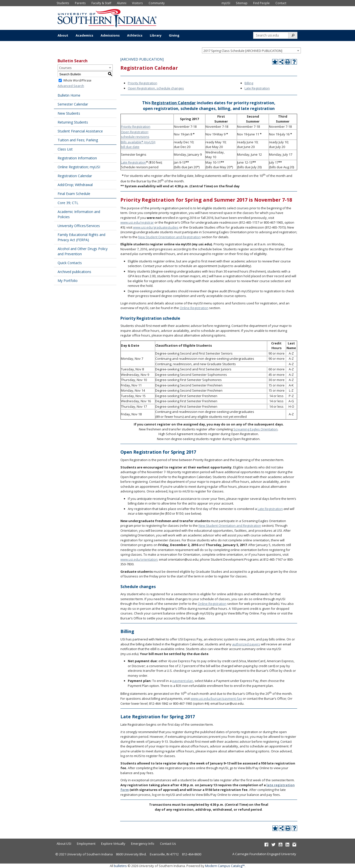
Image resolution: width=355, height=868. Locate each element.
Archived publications (74, 272)
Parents (80, 3)
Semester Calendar (73, 104)
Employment (86, 844)
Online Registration (194, 308)
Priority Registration (143, 83)
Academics (84, 35)
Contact (281, 3)
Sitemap (242, 3)
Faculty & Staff (101, 3)
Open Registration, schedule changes (156, 88)
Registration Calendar (75, 176)
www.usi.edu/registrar (137, 222)
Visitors (137, 3)
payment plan (183, 681)
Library (156, 35)
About (63, 35)
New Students (69, 113)
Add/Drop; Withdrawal (75, 185)
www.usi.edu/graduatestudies (156, 227)
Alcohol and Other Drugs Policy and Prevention (83, 251)
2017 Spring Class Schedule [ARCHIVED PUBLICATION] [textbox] (243, 51)
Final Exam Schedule (74, 194)
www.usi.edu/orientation (139, 559)
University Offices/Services (79, 226)
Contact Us (168, 844)
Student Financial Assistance (80, 131)
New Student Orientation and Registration (169, 237)
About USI (64, 844)
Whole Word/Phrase (77, 80)
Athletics (135, 35)
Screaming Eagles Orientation (255, 429)
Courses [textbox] (65, 68)
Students (63, 3)
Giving (174, 35)
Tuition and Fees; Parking (78, 140)
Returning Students (73, 122)
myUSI (226, 3)
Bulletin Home (69, 95)
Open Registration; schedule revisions (135, 134)
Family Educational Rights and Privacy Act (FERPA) (81, 237)
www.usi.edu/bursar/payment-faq (216, 699)
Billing (249, 83)
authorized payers (246, 644)
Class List (65, 149)
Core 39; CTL (68, 203)
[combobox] (251, 50)
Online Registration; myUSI (79, 167)
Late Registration (257, 88)
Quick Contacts (70, 263)
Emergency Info (143, 844)
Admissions (110, 35)
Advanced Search (71, 86)
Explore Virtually (113, 844)
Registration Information (77, 158)
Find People (261, 3)
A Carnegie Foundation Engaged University (264, 854)
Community (157, 3)
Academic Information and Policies (79, 214)
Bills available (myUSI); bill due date (138, 145)
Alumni (122, 3)
